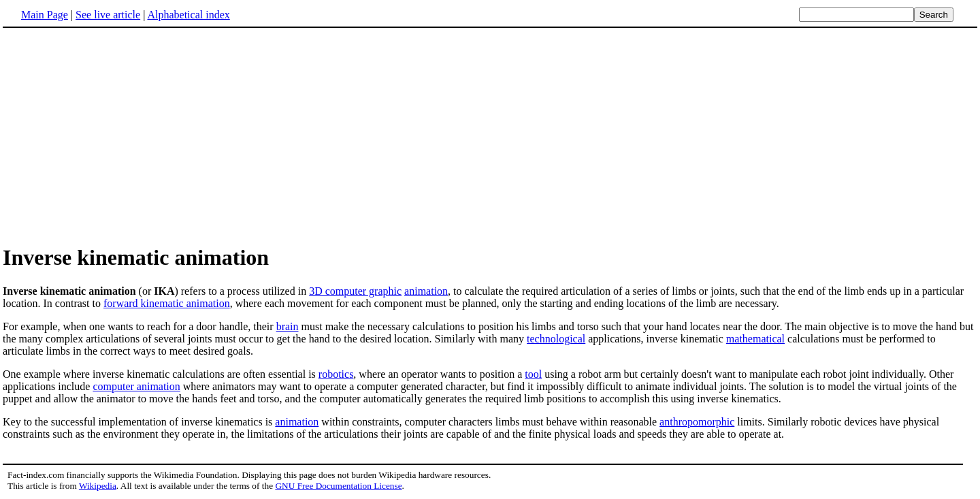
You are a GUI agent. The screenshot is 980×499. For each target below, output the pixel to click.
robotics (336, 374)
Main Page (45, 15)
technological (556, 339)
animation (426, 291)
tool (533, 374)
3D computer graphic (355, 291)
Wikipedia (98, 486)
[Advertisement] (117, 135)
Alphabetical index (188, 15)
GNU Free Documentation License (338, 486)
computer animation (136, 386)
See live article (108, 15)
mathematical (755, 339)
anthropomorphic (697, 422)
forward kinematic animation (167, 303)
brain (288, 326)
